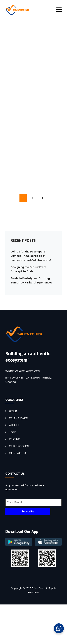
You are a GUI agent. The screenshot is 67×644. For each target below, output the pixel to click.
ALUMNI (14, 425)
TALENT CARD (18, 418)
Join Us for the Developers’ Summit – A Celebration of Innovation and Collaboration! (31, 256)
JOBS (13, 432)
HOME (13, 411)
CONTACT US (18, 453)
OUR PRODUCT (19, 446)
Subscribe (28, 512)
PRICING (15, 439)
